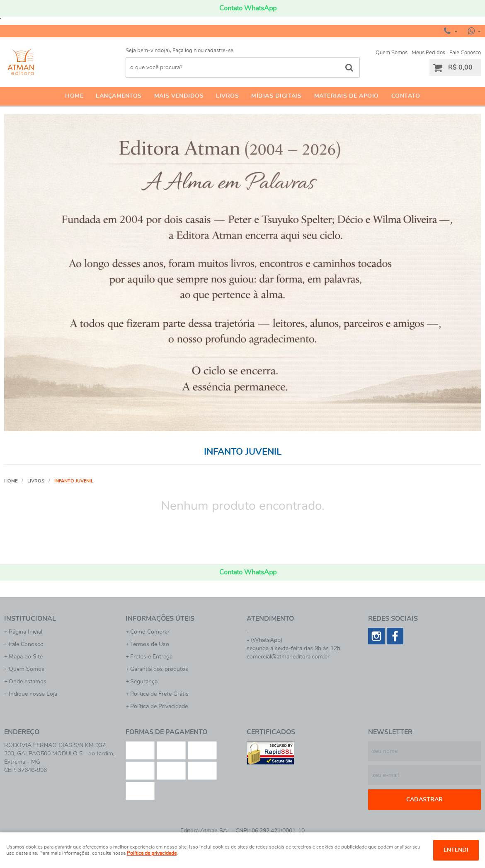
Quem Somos (392, 53)
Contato (406, 96)
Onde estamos (28, 682)
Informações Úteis (160, 619)
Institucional (30, 619)
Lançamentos (119, 96)
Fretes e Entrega (151, 657)
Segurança (144, 682)
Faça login (184, 51)
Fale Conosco (465, 53)
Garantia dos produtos (159, 669)
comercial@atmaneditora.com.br (288, 657)
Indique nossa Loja (33, 694)
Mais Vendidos (179, 96)
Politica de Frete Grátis (159, 694)
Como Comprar (150, 632)
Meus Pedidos (428, 53)
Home (74, 96)
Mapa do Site (26, 657)
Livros (227, 96)
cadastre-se (219, 51)
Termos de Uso (150, 644)
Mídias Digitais (276, 96)
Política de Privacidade (159, 706)
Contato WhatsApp (248, 8)
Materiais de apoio (347, 96)
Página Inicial (25, 632)
